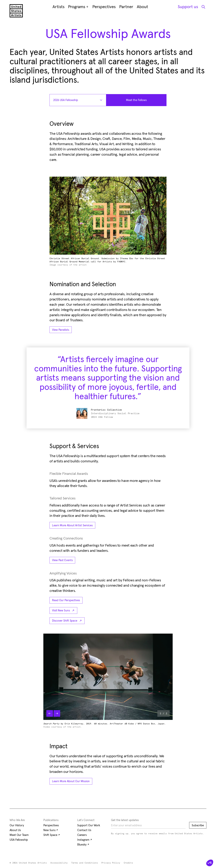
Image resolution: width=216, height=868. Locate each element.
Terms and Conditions (85, 863)
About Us (15, 830)
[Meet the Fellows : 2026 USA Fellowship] (136, 100)
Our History (17, 825)
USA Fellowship (19, 840)
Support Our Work (89, 825)
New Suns (51, 830)
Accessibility (59, 863)
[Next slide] (57, 713)
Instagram (85, 840)
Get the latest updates (125, 820)
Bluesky (83, 844)
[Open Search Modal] (203, 7)
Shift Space (52, 835)
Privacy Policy (111, 863)
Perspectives (51, 825)
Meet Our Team (19, 835)
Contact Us (84, 830)
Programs (78, 7)
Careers (82, 835)
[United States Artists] (16, 11)
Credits (128, 863)
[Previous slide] (50, 713)
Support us (188, 7)
